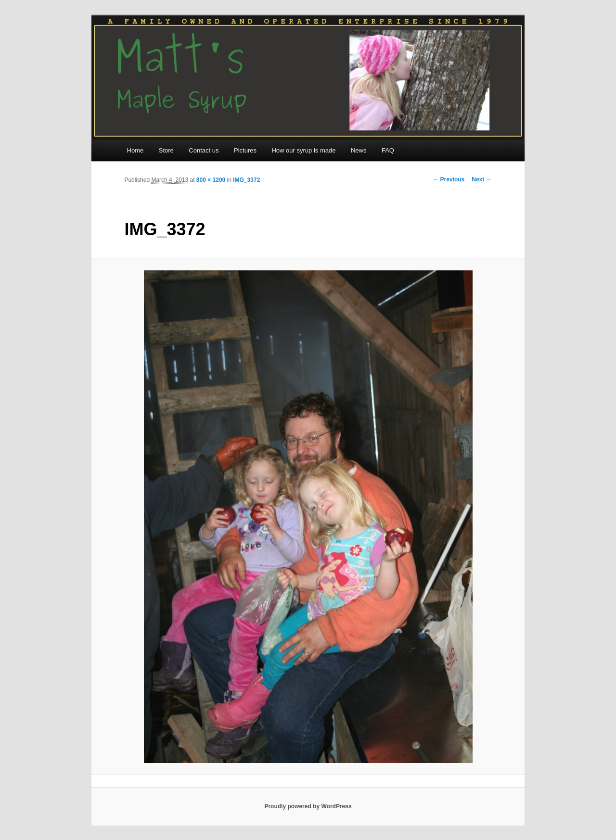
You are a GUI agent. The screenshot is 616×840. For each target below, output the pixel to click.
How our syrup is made (303, 150)
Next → (481, 179)
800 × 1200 (211, 180)
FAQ (388, 150)
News (359, 150)
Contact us (204, 150)
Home (135, 150)
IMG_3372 (246, 180)
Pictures (245, 150)
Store (166, 150)
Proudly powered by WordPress (308, 806)
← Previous (449, 179)
